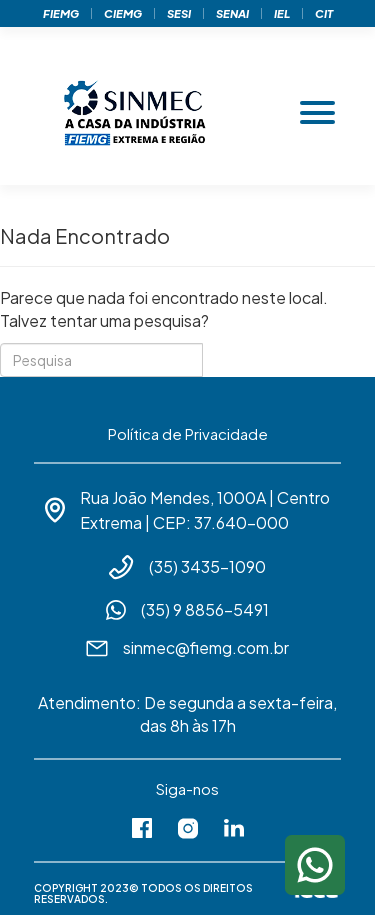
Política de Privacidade (188, 433)
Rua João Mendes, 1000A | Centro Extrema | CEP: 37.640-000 (205, 510)
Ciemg (123, 13)
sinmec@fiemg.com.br (206, 648)
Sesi (179, 13)
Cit (324, 13)
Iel (282, 13)
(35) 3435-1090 (207, 567)
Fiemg (61, 13)
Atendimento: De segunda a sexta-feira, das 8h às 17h (187, 714)
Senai (232, 13)
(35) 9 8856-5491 (205, 610)
